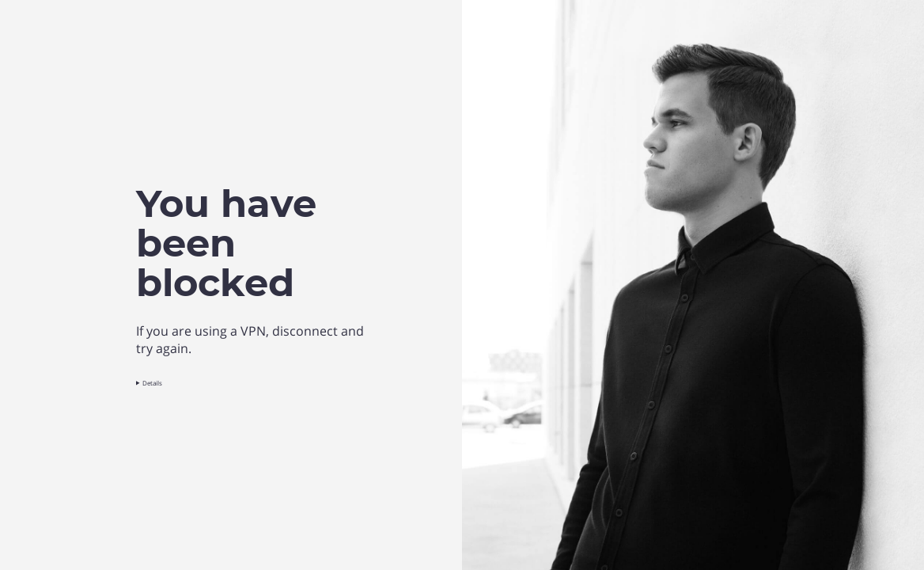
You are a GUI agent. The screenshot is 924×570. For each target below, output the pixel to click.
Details (152, 383)
